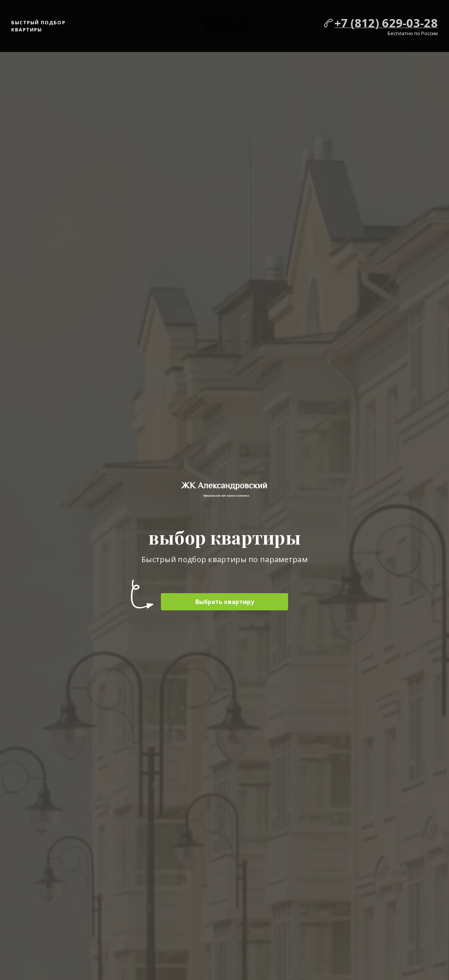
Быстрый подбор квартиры (38, 26)
